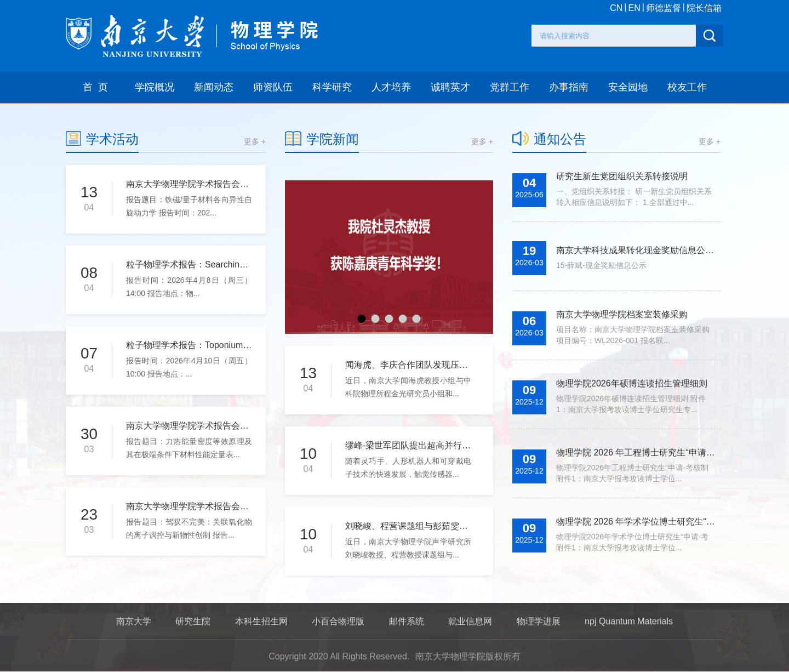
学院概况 (155, 87)
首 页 (95, 87)
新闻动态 (214, 87)
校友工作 (687, 87)
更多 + (255, 141)
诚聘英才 (450, 87)
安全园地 (628, 87)
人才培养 (391, 87)
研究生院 (193, 621)
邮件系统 (407, 621)
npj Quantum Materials (629, 621)
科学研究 (332, 87)
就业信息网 (470, 621)
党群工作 (510, 87)
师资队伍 (273, 87)
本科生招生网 (261, 621)
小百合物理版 (338, 621)
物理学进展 (539, 621)
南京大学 (134, 621)
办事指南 (569, 87)
